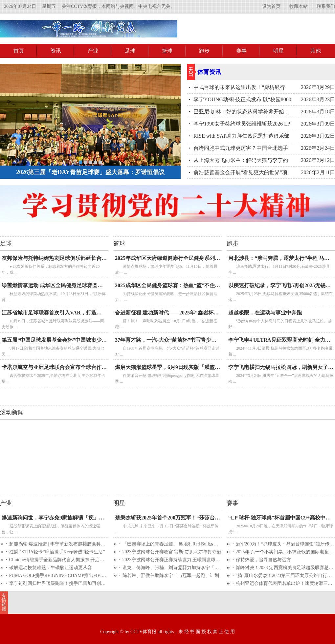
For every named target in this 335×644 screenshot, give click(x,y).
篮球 (167, 51)
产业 (93, 51)
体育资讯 (209, 72)
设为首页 (271, 6)
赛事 (241, 51)
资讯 (56, 51)
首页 (19, 51)
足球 (130, 51)
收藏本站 (299, 6)
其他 (316, 51)
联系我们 (326, 6)
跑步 (204, 51)
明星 (279, 51)
